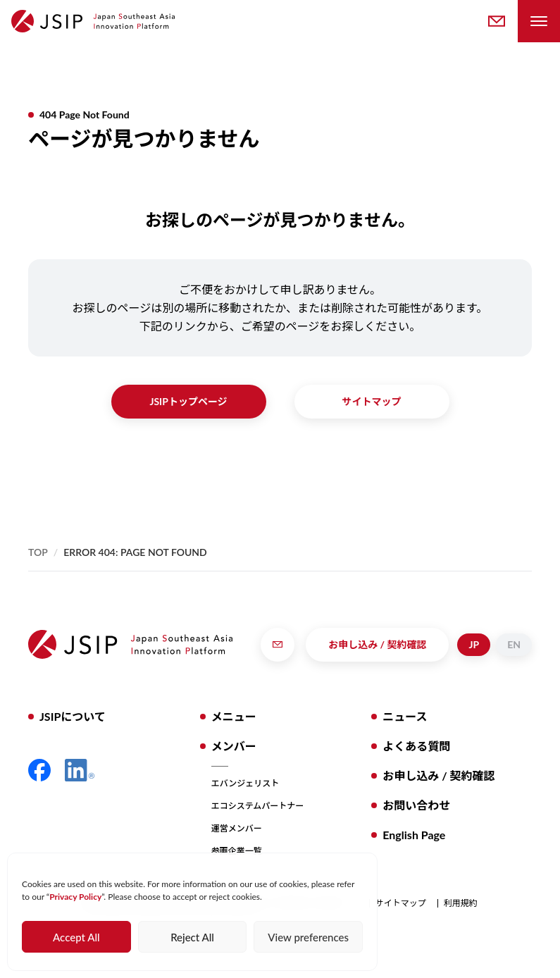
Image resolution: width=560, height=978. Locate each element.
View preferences (308, 937)
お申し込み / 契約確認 (377, 644)
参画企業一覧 (237, 851)
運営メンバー (237, 828)
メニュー (234, 716)
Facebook (39, 770)
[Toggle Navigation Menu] (539, 21)
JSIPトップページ (188, 401)
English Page (414, 835)
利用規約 (461, 903)
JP (474, 644)
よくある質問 (416, 746)
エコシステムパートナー (258, 806)
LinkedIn (80, 770)
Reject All (192, 937)
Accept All (76, 937)
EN (514, 644)
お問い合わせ (416, 805)
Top (38, 552)
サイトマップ (372, 401)
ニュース (405, 716)
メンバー (234, 746)
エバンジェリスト (245, 783)
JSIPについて (73, 716)
